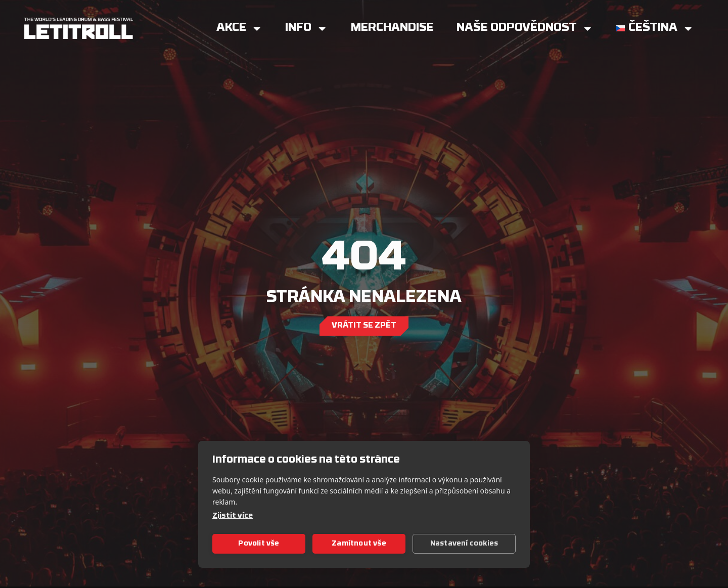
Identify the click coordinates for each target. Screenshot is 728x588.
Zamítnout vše (359, 544)
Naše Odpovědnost (525, 28)
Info (306, 28)
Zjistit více (233, 516)
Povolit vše (259, 544)
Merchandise (392, 28)
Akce (239, 28)
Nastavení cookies (464, 544)
